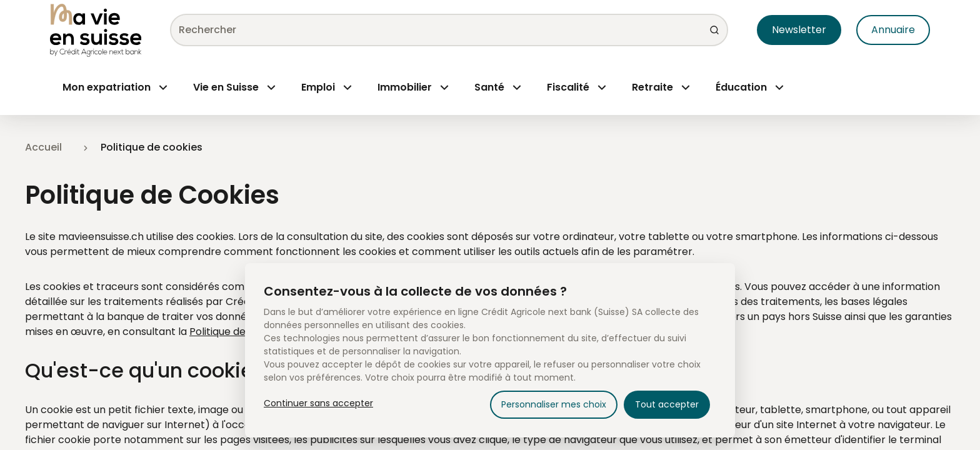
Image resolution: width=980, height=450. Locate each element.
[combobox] (444, 30)
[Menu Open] (115, 87)
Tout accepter (667, 404)
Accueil (43, 147)
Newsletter (799, 30)
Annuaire (893, 30)
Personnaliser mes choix (554, 404)
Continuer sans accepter (318, 403)
